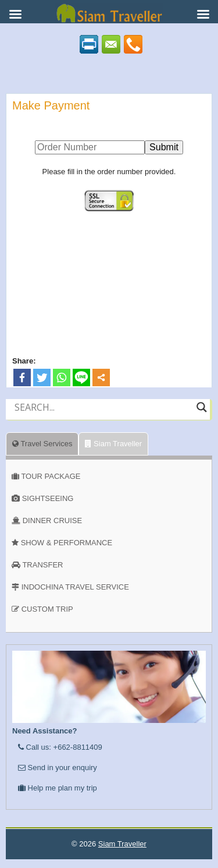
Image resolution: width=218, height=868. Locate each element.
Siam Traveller (113, 444)
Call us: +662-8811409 (60, 747)
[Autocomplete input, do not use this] (103, 417)
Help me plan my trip (58, 788)
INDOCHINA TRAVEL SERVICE (75, 587)
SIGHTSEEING (48, 498)
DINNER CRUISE (53, 521)
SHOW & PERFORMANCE (67, 543)
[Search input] (103, 407)
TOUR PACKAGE (51, 476)
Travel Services (42, 444)
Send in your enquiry (58, 768)
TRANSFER (42, 565)
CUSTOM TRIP (47, 609)
